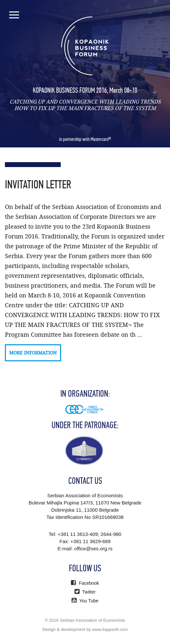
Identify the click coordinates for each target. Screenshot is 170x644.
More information (33, 353)
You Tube (85, 601)
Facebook (85, 583)
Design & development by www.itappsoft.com (85, 629)
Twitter (85, 592)
